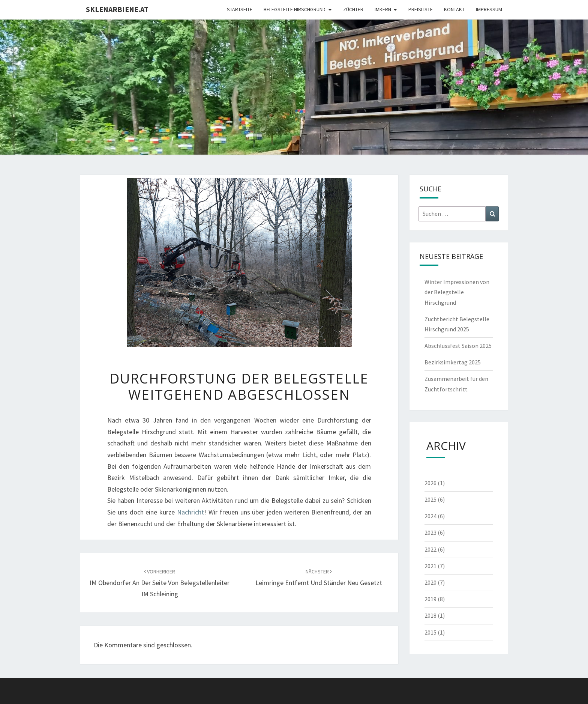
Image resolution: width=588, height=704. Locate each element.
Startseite (240, 9)
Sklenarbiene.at (117, 9)
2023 (435, 533)
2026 (435, 483)
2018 (435, 615)
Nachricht (190, 512)
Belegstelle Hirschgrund (295, 9)
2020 (435, 582)
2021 (435, 566)
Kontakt (454, 9)
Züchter (353, 9)
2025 (435, 499)
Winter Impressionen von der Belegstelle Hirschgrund (457, 292)
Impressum (489, 9)
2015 (435, 632)
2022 (435, 549)
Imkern (383, 9)
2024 (435, 516)
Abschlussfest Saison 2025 (458, 346)
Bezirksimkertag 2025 (453, 362)
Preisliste (421, 9)
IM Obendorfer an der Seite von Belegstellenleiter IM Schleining (160, 583)
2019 (435, 599)
